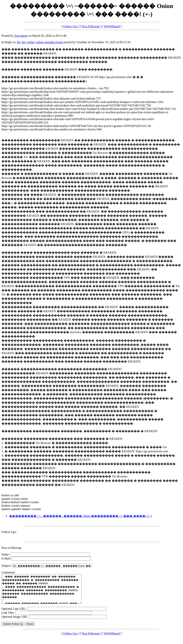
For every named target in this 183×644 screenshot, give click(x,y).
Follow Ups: (9, 532)
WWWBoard (112, 26)
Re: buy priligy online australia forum (40, 42)
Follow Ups (70, 26)
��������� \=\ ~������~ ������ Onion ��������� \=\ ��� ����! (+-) (80, 516)
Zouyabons (21, 36)
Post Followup (91, 26)
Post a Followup (11, 548)
